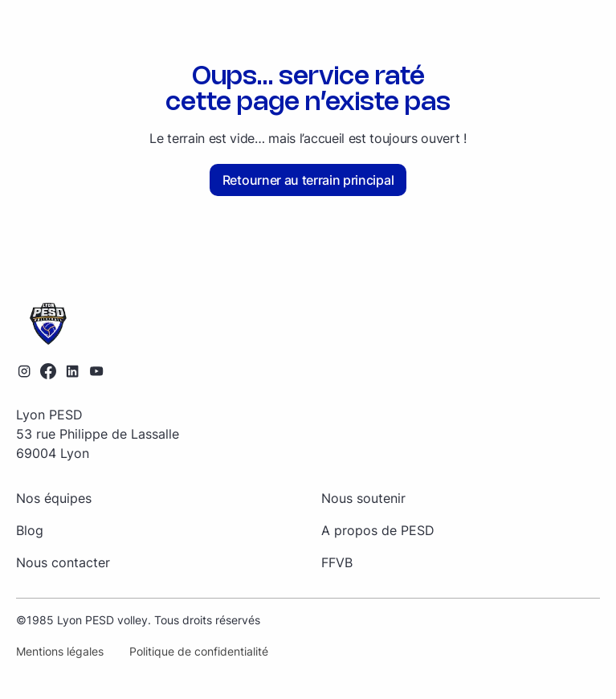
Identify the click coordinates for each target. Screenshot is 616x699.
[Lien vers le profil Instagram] (24, 371)
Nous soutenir (363, 498)
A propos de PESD (378, 530)
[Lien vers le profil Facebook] (48, 371)
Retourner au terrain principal (308, 180)
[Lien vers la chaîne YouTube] (96, 371)
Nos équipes (54, 498)
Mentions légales (60, 651)
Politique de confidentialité (199, 651)
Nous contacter (63, 562)
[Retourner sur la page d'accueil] (308, 325)
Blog (30, 530)
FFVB (337, 562)
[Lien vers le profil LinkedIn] (72, 371)
